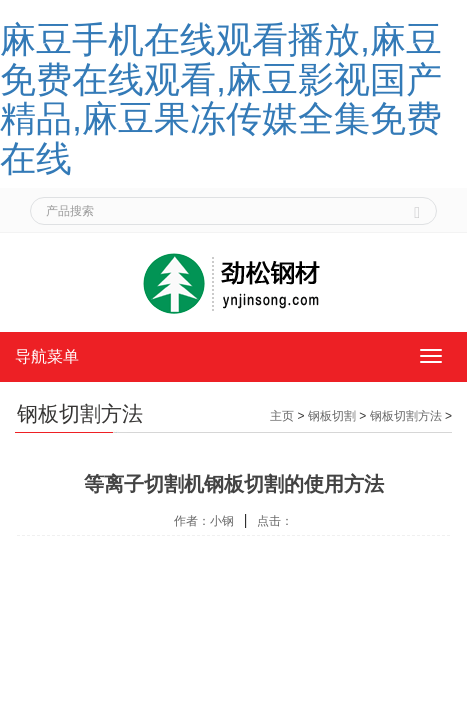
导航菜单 (47, 356)
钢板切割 (332, 416)
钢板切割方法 (406, 416)
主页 (282, 416)
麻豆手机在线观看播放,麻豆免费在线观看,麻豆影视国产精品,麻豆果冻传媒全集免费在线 (221, 99)
